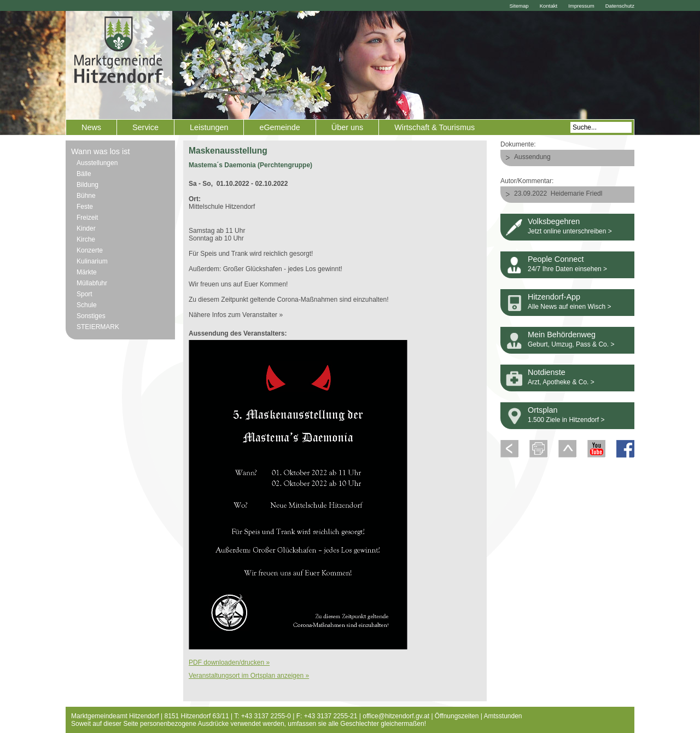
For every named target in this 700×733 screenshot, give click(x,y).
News (91, 127)
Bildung (87, 185)
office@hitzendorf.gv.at (396, 716)
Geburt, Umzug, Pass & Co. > (571, 344)
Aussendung (532, 157)
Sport (84, 294)
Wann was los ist (100, 151)
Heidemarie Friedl (577, 193)
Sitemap (519, 6)
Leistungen (209, 127)
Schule (87, 305)
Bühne (86, 196)
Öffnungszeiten (457, 716)
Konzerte (90, 250)
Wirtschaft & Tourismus (434, 127)
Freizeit (87, 218)
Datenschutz (620, 6)
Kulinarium (92, 261)
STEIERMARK (98, 327)
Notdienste (547, 372)
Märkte (87, 272)
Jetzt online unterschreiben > (570, 231)
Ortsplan (542, 410)
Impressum (581, 6)
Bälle (84, 174)
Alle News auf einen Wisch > (569, 307)
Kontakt (549, 6)
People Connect (556, 259)
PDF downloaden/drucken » (229, 662)
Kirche (86, 239)
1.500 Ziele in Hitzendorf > (566, 420)
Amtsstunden (503, 716)
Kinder (86, 228)
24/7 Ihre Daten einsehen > (567, 269)
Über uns (347, 127)
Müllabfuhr (92, 283)
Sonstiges (91, 316)
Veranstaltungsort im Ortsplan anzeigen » (249, 676)
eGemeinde (279, 127)
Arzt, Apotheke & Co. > (561, 382)
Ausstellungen (97, 163)
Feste (85, 207)
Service (145, 127)
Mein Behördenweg (562, 335)
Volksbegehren (554, 221)
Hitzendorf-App (554, 297)
